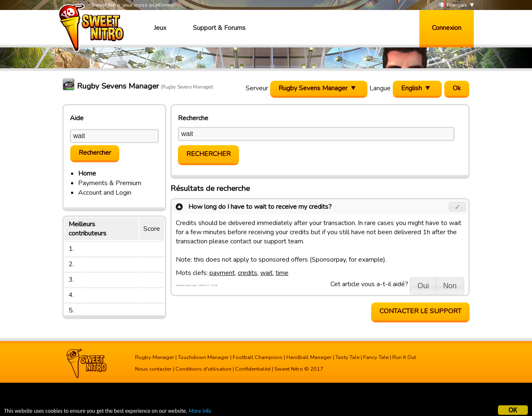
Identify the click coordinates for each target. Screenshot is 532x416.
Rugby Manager (155, 357)
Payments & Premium (110, 183)
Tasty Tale (347, 357)
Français (453, 5)
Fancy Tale (376, 357)
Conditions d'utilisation (203, 369)
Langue (380, 88)
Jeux (160, 28)
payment (222, 273)
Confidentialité (253, 369)
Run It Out (404, 357)
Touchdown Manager (203, 357)
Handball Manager (309, 357)
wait (266, 273)
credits (248, 273)
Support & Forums (219, 28)
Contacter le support (420, 311)
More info (200, 412)
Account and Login (105, 193)
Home (87, 173)
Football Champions (258, 357)
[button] (457, 207)
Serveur (257, 88)
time (282, 273)
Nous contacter (153, 369)
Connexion (447, 28)
